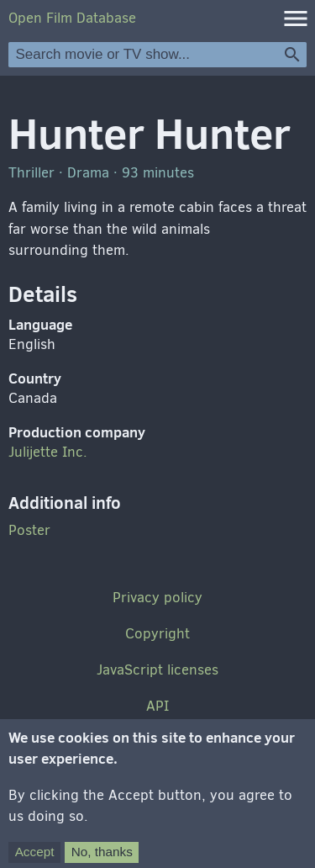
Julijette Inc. (48, 452)
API (157, 706)
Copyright (157, 634)
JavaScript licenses (157, 670)
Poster (29, 530)
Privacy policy (157, 598)
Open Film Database (72, 18)
